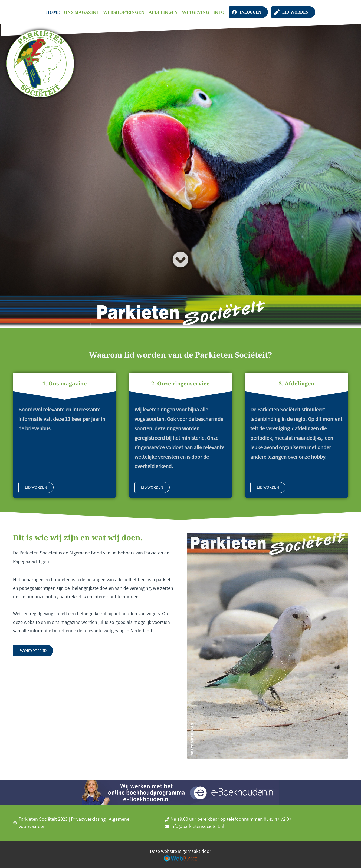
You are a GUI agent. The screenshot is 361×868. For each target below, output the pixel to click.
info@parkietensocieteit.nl (197, 827)
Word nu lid (33, 651)
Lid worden (295, 12)
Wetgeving (196, 12)
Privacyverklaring (88, 819)
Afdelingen (163, 12)
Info (219, 12)
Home (53, 12)
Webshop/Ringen (124, 12)
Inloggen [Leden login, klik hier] (250, 12)
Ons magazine (81, 12)
